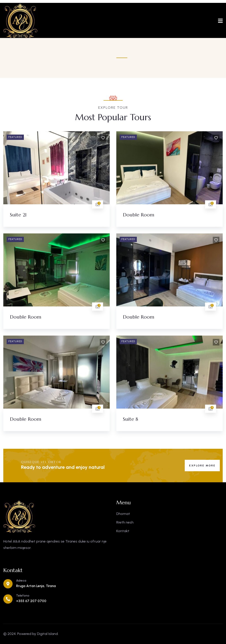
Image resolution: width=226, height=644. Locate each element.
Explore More (202, 466)
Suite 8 (131, 419)
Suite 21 (18, 215)
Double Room (139, 215)
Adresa (21, 581)
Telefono (23, 596)
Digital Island (47, 634)
